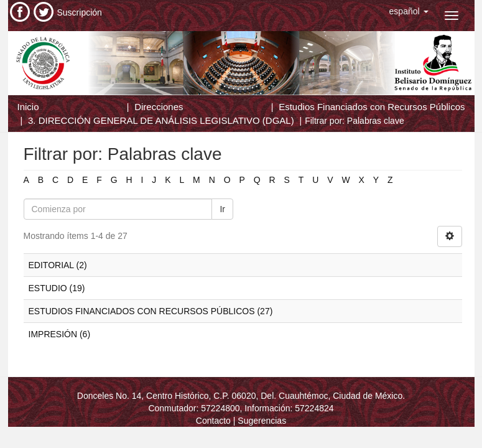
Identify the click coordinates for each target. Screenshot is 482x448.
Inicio (28, 107)
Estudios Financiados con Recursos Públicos (372, 107)
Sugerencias (262, 421)
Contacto (213, 421)
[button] (409, 11)
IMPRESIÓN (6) (60, 334)
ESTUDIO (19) (57, 288)
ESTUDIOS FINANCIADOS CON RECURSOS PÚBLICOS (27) (151, 311)
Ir (222, 209)
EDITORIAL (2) (58, 265)
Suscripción (80, 12)
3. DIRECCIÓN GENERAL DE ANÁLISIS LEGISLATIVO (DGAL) (161, 120)
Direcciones (159, 107)
